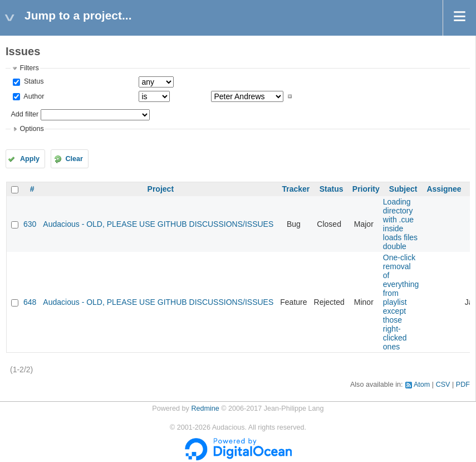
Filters (29, 68)
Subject (403, 189)
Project (161, 189)
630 (30, 224)
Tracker (296, 189)
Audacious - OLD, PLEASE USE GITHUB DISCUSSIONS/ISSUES (158, 224)
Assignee (444, 189)
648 (30, 302)
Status (33, 81)
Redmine (205, 408)
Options (31, 129)
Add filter (24, 114)
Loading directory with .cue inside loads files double (400, 224)
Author (33, 96)
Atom (422, 385)
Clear (74, 159)
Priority (366, 189)
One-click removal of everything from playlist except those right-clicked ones (401, 302)
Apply (30, 159)
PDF (463, 385)
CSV (443, 385)
